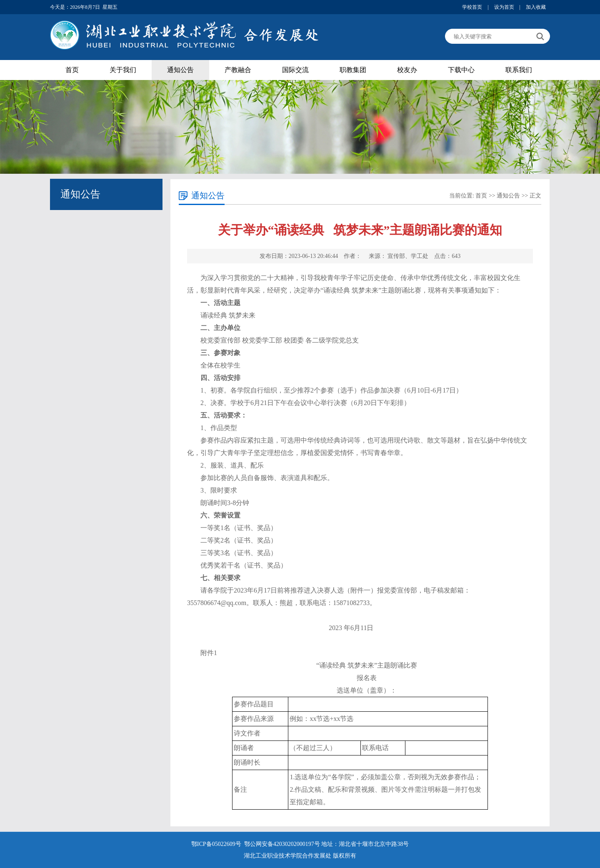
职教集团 (353, 70)
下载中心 (461, 70)
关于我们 (123, 70)
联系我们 (519, 70)
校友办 (407, 70)
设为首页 (504, 7)
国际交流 (295, 70)
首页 (72, 70)
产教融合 (238, 70)
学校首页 (472, 7)
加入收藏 (536, 7)
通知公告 (180, 70)
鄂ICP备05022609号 (217, 844)
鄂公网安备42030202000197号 (283, 844)
